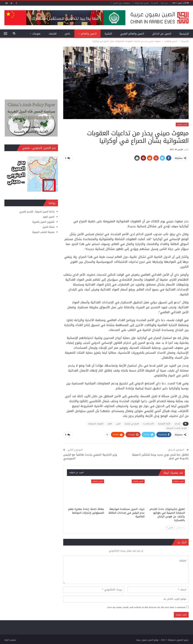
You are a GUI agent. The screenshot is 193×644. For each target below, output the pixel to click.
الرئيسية (184, 34)
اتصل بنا (155, 3)
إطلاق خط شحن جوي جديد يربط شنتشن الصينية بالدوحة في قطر (160, 456)
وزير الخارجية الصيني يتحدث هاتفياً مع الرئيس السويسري (90, 456)
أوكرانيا (177, 424)
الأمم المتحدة (148, 424)
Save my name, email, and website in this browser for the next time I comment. (146, 607)
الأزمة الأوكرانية (164, 424)
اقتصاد (53, 34)
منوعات (36, 34)
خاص (67, 34)
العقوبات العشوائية (96, 424)
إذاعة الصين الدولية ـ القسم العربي (37, 212)
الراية (7, 640)
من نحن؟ (164, 3)
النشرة (108, 34)
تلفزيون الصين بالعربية (43, 222)
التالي (170, 527)
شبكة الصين (48, 227)
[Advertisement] (126, 189)
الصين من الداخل (162, 34)
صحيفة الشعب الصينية (43, 232)
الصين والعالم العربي (132, 34)
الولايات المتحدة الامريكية (177, 428)
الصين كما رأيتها (142, 3)
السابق (180, 527)
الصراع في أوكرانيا (132, 424)
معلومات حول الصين (121, 3)
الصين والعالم (89, 34)
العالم (110, 424)
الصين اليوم (49, 217)
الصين (118, 424)
